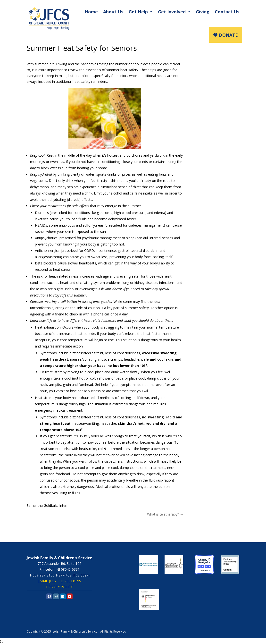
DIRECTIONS (71, 581)
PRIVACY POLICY (59, 587)
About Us (113, 12)
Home (91, 12)
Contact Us (227, 12)
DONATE (228, 35)
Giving (203, 12)
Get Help (138, 12)
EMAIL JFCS (47, 581)
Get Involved (172, 12)
